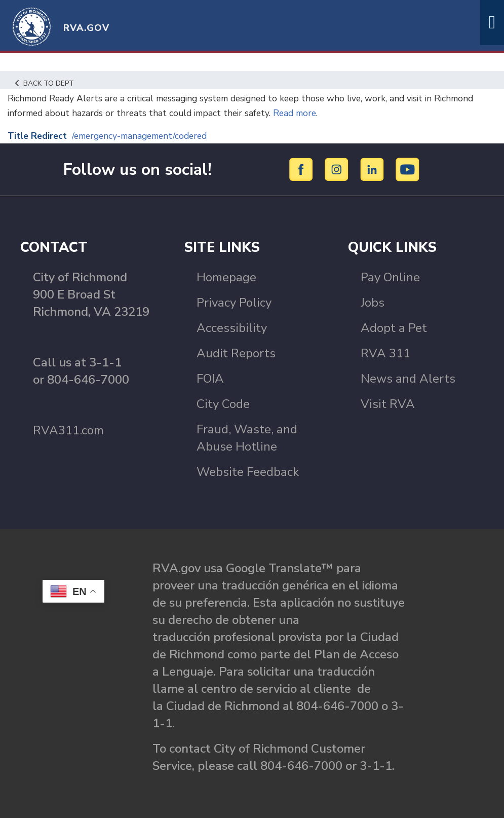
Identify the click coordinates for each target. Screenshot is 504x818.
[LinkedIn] (374, 169)
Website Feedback (248, 472)
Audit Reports (236, 353)
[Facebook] (303, 169)
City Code (223, 404)
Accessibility (232, 328)
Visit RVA (388, 404)
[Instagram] (338, 169)
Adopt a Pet (394, 328)
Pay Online (390, 277)
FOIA (210, 379)
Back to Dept (46, 83)
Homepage (226, 277)
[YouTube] (408, 169)
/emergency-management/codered (146, 136)
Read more (304, 113)
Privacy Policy (234, 303)
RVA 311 (385, 353)
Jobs (373, 303)
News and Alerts (408, 379)
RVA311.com (68, 430)
